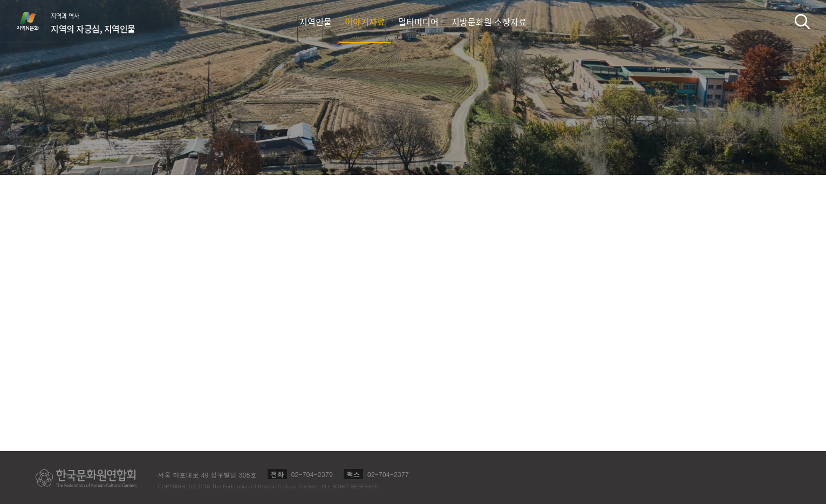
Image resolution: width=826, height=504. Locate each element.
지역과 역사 (93, 23)
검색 (802, 21)
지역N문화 (33, 21)
